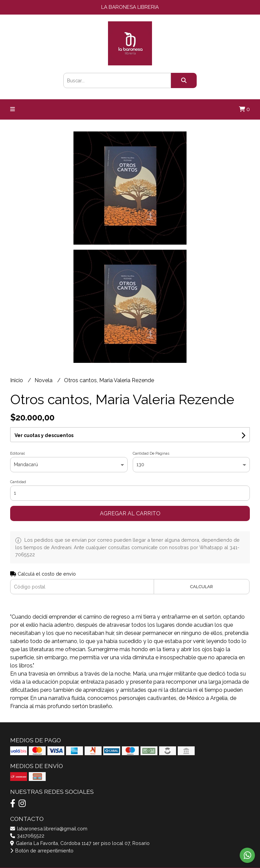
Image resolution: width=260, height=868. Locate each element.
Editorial (17, 453)
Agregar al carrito (130, 513)
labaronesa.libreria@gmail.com (49, 829)
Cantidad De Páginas (151, 453)
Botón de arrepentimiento (42, 851)
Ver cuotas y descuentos (44, 435)
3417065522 (27, 836)
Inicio (17, 380)
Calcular (201, 587)
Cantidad (18, 482)
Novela (44, 380)
